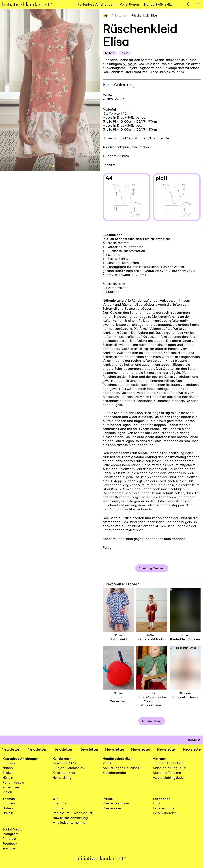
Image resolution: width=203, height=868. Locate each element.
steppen (164, 325)
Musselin (129, 64)
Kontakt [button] (194, 740)
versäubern (148, 305)
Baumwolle (161, 138)
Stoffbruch (136, 247)
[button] (189, 4)
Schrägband (117, 267)
